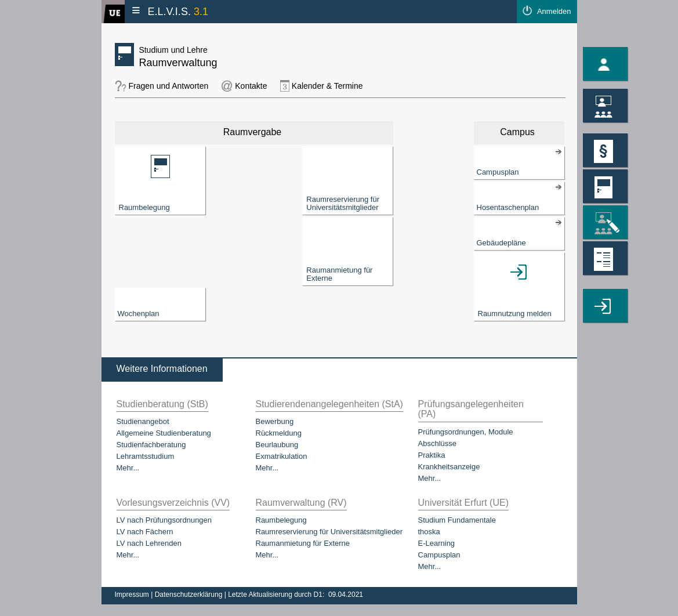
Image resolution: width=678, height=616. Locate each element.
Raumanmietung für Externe (303, 543)
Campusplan (439, 555)
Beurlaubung (277, 445)
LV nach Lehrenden (149, 543)
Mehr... (128, 468)
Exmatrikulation (282, 456)
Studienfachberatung (151, 445)
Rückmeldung (279, 433)
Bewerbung (275, 421)
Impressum (133, 595)
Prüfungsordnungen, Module (466, 432)
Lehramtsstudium (146, 456)
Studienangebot (143, 421)
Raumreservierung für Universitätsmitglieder (329, 532)
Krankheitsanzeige (449, 467)
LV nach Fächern (145, 532)
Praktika (432, 455)
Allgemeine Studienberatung (164, 433)
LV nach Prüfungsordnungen (164, 520)
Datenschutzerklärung (190, 595)
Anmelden (554, 11)
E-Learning (437, 543)
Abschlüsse (437, 443)
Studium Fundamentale (457, 520)
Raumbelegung (281, 520)
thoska (429, 532)
